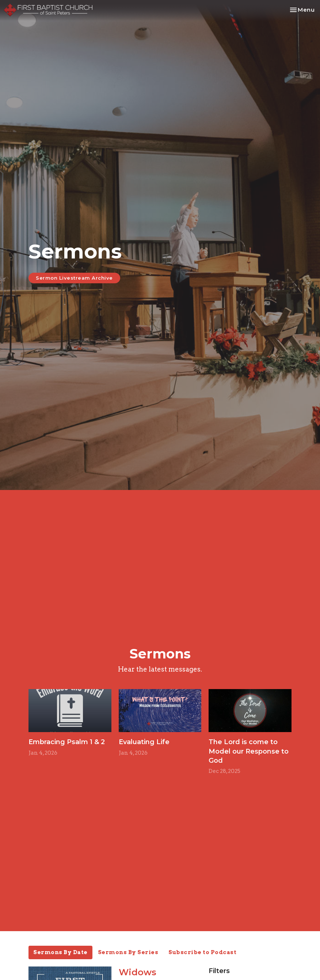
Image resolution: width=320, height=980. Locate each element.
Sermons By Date (60, 952)
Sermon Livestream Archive (74, 278)
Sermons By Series (128, 952)
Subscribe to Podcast (202, 952)
